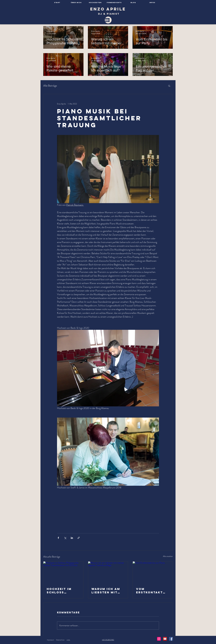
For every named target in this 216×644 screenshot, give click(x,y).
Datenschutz (60, 640)
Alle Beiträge (50, 86)
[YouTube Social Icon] (165, 639)
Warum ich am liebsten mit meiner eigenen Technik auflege (107, 591)
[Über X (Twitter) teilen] (65, 538)
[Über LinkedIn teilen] (72, 538)
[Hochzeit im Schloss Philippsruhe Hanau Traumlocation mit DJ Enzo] (63, 573)
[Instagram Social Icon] (159, 639)
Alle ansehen (168, 556)
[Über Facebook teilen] (58, 538)
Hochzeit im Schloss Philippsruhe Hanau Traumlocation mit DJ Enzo (63, 591)
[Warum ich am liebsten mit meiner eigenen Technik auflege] (108, 573)
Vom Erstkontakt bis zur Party (150, 591)
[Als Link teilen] (79, 538)
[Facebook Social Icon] (171, 639)
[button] (169, 86)
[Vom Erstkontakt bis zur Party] (153, 573)
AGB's (68, 640)
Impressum (50, 640)
